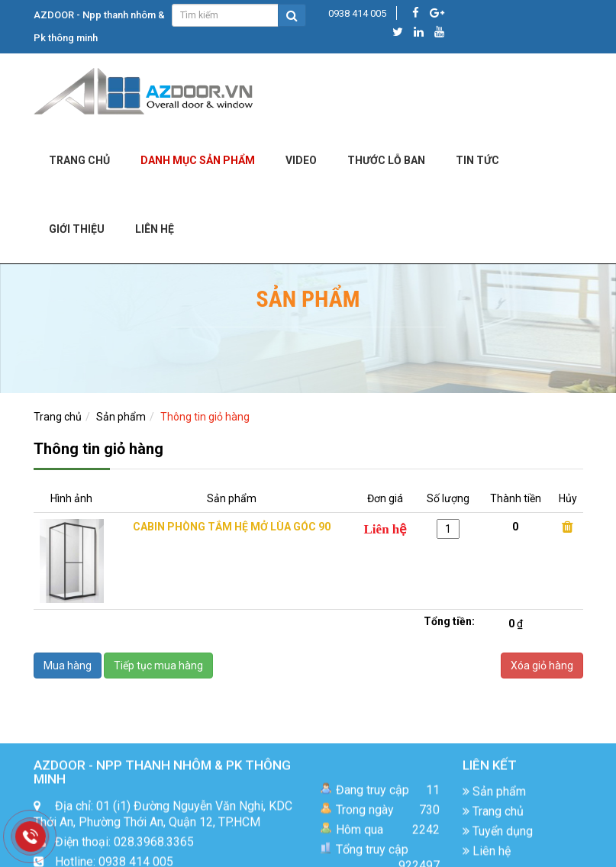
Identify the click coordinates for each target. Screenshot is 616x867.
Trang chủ (79, 160)
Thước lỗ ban (386, 160)
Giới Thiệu (77, 229)
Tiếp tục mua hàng (158, 666)
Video (301, 160)
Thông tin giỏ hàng (205, 417)
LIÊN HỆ (155, 229)
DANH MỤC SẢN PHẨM (198, 160)
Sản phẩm (121, 417)
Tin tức (477, 160)
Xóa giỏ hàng (542, 666)
